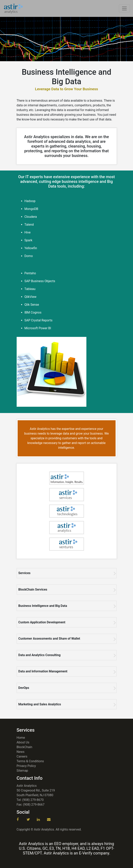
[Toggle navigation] (124, 8)
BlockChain (24, 747)
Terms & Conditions (30, 761)
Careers (22, 756)
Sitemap (22, 771)
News (21, 752)
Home (21, 738)
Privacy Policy (26, 766)
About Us (23, 742)
